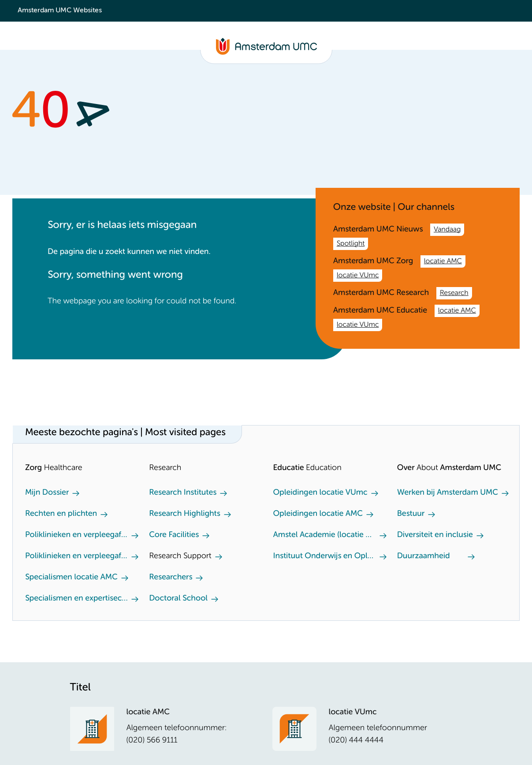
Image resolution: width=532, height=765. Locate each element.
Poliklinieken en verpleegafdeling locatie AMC (76, 535)
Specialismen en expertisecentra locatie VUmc (76, 599)
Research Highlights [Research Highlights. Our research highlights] (184, 514)
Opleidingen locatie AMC (318, 514)
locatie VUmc (358, 276)
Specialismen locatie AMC (71, 578)
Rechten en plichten (61, 514)
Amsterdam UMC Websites (60, 11)
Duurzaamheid (424, 556)
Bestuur (411, 514)
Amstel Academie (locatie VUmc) (325, 535)
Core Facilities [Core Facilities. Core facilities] (174, 535)
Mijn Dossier (47, 493)
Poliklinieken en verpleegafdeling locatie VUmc (76, 556)
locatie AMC (443, 261)
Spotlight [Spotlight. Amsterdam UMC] (351, 244)
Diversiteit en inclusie (435, 535)
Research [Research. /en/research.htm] (454, 293)
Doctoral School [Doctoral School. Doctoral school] (178, 599)
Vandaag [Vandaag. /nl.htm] (447, 230)
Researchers (171, 578)
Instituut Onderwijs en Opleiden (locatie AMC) (325, 556)
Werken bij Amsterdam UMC (448, 493)
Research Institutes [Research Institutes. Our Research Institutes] (183, 493)
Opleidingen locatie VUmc (320, 493)
